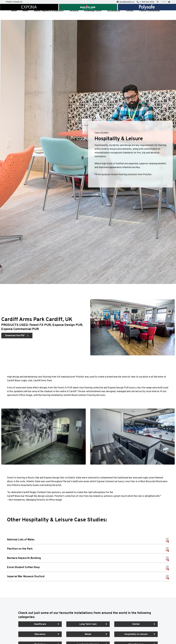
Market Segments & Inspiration (49, 15)
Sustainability (114, 15)
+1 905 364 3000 (147, 2)
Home (14, 15)
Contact (130, 15)
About (25, 15)
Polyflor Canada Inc (14, 2)
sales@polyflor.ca (127, 2)
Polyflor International (150, 15)
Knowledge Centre (93, 15)
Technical (74, 15)
